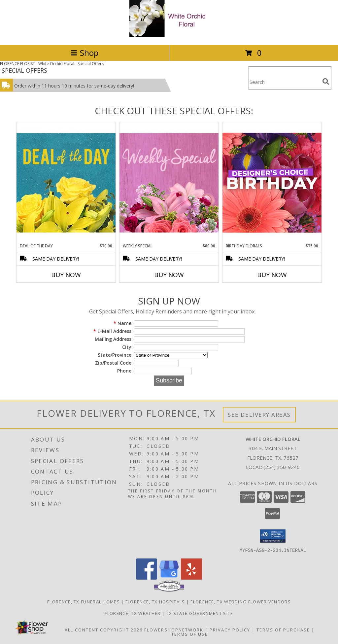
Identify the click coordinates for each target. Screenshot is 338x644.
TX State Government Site (200, 613)
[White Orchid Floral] (169, 35)
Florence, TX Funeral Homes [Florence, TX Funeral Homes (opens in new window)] (84, 601)
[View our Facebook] (147, 577)
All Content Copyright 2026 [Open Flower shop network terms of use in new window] (104, 629)
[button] (273, 536)
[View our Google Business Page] (169, 577)
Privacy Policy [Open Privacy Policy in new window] (230, 629)
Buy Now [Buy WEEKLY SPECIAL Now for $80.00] (169, 275)
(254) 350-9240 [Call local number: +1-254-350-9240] (282, 467)
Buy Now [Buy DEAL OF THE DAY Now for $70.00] (66, 275)
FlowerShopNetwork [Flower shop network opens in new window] (174, 629)
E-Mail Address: (113, 331)
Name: (123, 323)
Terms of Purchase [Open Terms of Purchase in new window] (283, 629)
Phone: (125, 371)
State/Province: (115, 355)
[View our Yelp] (191, 577)
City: (127, 347)
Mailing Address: (114, 339)
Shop (84, 53)
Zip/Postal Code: (114, 363)
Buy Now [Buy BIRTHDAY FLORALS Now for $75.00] (272, 275)
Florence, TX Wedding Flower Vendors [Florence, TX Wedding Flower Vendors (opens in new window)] (241, 601)
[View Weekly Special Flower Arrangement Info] (169, 182)
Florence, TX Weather (133, 613)
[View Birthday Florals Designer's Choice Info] (272, 182)
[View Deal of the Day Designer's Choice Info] (66, 182)
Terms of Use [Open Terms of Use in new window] (190, 634)
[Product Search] (284, 82)
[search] (326, 82)
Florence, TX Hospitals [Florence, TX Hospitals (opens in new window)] (155, 601)
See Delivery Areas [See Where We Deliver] (259, 415)
